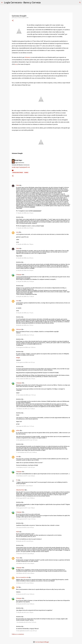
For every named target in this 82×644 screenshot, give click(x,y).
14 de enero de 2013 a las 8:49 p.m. (25, 554)
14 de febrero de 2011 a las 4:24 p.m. (26, 476)
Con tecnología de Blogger (41, 642)
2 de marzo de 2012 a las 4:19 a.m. (25, 527)
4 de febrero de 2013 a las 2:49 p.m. (25, 573)
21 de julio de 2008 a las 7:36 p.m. (25, 244)
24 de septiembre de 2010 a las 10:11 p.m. (27, 440)
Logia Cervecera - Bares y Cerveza (22, 2)
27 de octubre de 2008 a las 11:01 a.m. (26, 395)
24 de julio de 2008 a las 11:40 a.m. (25, 296)
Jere (17, 457)
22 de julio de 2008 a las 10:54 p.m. (25, 281)
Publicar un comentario (18, 634)
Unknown (19, 329)
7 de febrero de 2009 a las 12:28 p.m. (26, 409)
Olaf (17, 587)
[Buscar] (43, 3)
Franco (18, 558)
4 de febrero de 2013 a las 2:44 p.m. (25, 563)
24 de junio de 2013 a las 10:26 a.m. (25, 594)
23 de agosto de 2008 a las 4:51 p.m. (26, 362)
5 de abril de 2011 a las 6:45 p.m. (24, 486)
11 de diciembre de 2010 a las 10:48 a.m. (27, 452)
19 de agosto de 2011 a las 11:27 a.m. (26, 519)
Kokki (18, 532)
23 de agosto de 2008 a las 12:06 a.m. (26, 347)
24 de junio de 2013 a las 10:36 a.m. (25, 604)
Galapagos (19, 275)
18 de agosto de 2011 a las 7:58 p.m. (26, 508)
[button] (13, 21)
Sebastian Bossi (20, 490)
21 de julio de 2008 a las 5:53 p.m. (25, 228)
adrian (18, 430)
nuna (17, 232)
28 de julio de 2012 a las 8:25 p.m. (25, 541)
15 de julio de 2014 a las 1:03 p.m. (25, 612)
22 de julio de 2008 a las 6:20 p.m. (25, 270)
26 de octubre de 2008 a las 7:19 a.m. (26, 379)
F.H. (17, 480)
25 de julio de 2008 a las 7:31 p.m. (25, 313)
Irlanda (26, 172)
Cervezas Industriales (18, 172)
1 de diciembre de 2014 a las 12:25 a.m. (26, 622)
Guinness (27, 57)
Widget (18, 358)
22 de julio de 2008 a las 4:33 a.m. (25, 258)
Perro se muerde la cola (22, 577)
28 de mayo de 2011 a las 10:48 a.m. (25, 498)
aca (16, 64)
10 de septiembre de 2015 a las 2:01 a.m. (27, 631)
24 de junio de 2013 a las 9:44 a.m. (25, 583)
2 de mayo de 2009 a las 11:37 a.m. (25, 426)
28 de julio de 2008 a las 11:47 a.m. (25, 335)
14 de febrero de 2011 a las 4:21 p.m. (26, 467)
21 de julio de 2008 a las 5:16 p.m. (25, 213)
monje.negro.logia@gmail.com (21, 167)
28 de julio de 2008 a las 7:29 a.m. (25, 325)
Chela (18, 185)
